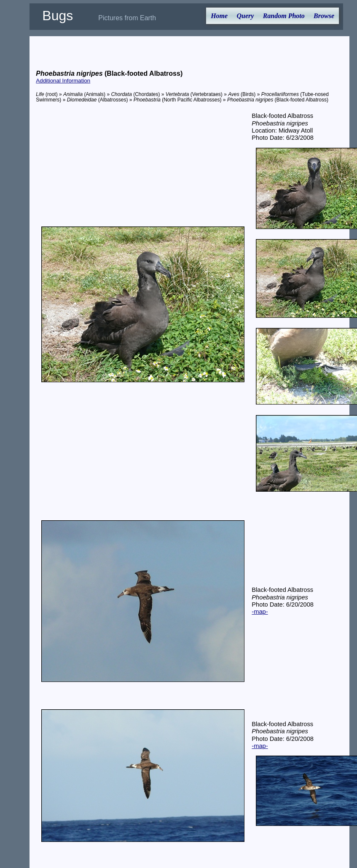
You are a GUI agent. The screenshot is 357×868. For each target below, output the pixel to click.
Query (245, 16)
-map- (260, 612)
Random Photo (284, 16)
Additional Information (63, 81)
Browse (324, 16)
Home (219, 16)
